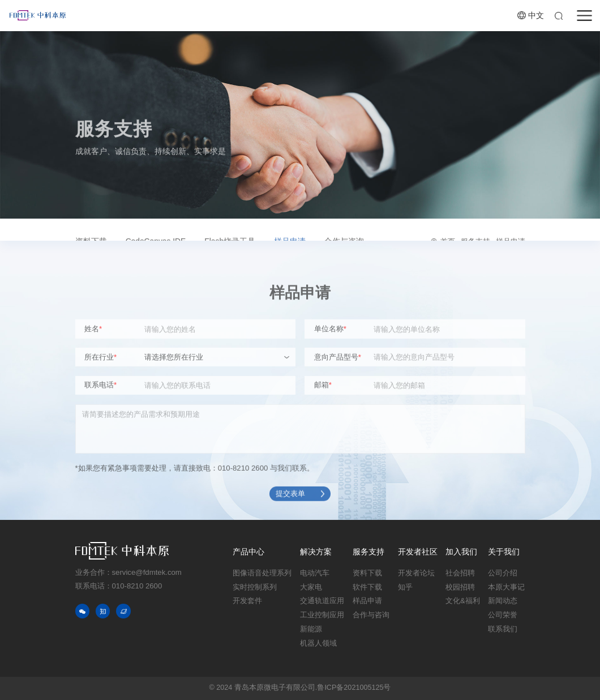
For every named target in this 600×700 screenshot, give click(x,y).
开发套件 (247, 601)
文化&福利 (462, 601)
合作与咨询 (371, 615)
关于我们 (504, 552)
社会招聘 (460, 573)
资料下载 (367, 573)
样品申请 (367, 601)
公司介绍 (503, 573)
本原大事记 (506, 587)
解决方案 (316, 552)
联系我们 (503, 629)
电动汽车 (315, 573)
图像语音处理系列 (262, 573)
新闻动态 (503, 601)
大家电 (311, 587)
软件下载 (367, 587)
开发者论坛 (416, 573)
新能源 (311, 629)
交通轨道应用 (322, 601)
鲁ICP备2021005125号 (354, 688)
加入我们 (461, 552)
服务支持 (368, 552)
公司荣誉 (503, 615)
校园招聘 (460, 587)
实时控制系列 (255, 587)
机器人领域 (318, 643)
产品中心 (248, 552)
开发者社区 (418, 552)
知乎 (405, 587)
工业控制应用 (322, 615)
